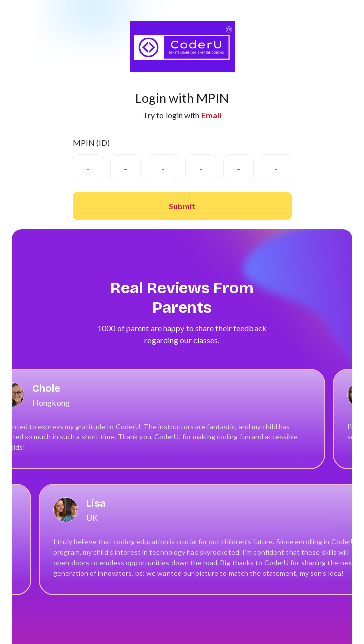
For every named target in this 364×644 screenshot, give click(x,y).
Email (211, 115)
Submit (182, 206)
